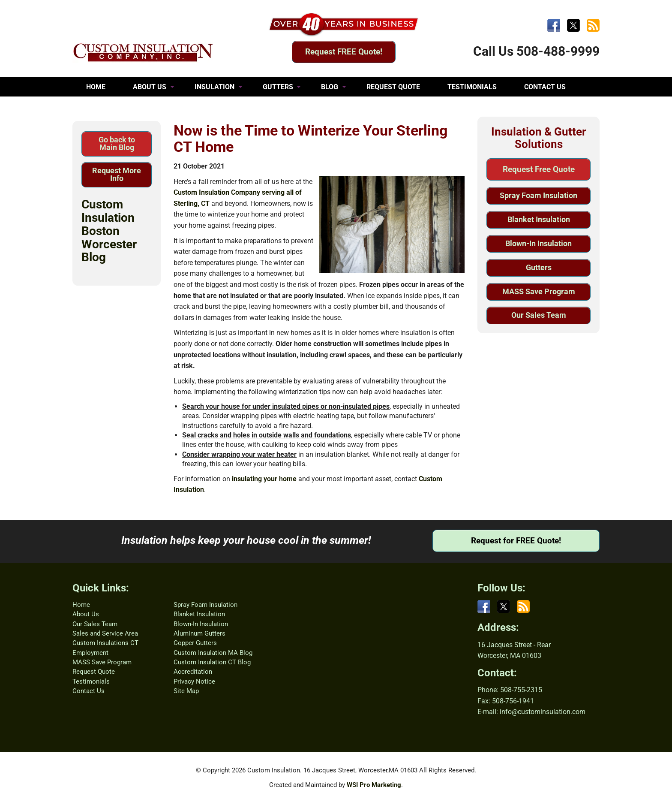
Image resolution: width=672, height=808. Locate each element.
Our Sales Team (539, 315)
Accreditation (193, 672)
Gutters (539, 267)
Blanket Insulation (539, 219)
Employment (90, 653)
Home (81, 605)
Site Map (186, 691)
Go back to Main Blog (117, 143)
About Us (86, 614)
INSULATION (214, 87)
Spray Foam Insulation (538, 195)
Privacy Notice (194, 681)
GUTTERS (278, 87)
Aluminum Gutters (199, 633)
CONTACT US (545, 87)
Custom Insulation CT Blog (212, 662)
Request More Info (117, 174)
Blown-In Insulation (538, 243)
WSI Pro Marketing (374, 785)
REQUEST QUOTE (393, 87)
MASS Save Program (539, 291)
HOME (96, 87)
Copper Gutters (195, 643)
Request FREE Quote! (344, 52)
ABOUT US (150, 87)
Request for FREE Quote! (516, 541)
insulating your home (264, 479)
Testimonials (91, 681)
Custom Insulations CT (105, 643)
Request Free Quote (539, 169)
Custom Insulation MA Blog (213, 653)
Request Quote (94, 672)
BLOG (330, 87)
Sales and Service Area (105, 633)
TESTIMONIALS (472, 87)
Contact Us (88, 691)
